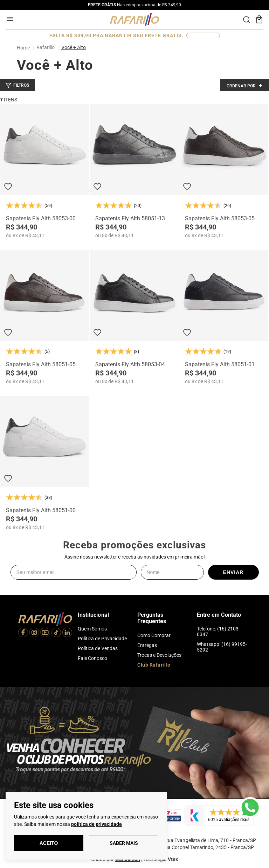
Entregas (147, 645)
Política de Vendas (98, 648)
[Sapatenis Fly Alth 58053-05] (224, 171)
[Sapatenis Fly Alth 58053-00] (45, 171)
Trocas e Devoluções (159, 655)
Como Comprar (154, 635)
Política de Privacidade (102, 639)
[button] (17, 85)
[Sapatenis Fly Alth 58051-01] (224, 317)
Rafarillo (46, 47)
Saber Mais (124, 843)
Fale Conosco (92, 658)
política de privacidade (96, 824)
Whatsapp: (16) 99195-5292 (222, 647)
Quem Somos (92, 629)
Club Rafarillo (154, 665)
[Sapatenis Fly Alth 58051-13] (134, 171)
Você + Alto (74, 47)
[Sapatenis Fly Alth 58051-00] (45, 463)
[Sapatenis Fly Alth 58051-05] (45, 317)
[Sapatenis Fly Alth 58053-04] (134, 317)
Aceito (49, 843)
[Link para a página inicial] (25, 48)
